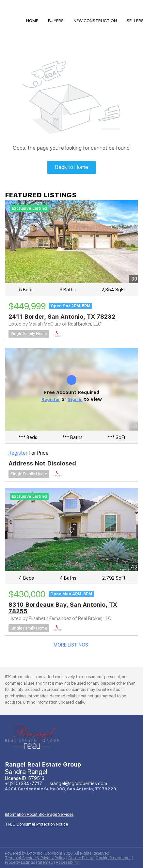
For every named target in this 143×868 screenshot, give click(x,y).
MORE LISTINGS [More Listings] (71, 645)
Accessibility (67, 862)
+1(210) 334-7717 (24, 784)
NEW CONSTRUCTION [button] (95, 21)
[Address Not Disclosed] (71, 389)
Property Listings (20, 862)
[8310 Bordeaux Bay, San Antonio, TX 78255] (71, 530)
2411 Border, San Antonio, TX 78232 (62, 317)
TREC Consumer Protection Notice (36, 824)
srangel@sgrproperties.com (78, 784)
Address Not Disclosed (42, 463)
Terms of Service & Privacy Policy (35, 858)
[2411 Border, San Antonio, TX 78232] (71, 242)
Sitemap (45, 862)
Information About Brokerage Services (39, 815)
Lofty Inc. (35, 853)
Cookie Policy (80, 858)
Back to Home (72, 167)
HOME (32, 21)
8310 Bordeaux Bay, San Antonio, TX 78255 (63, 608)
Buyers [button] (56, 21)
